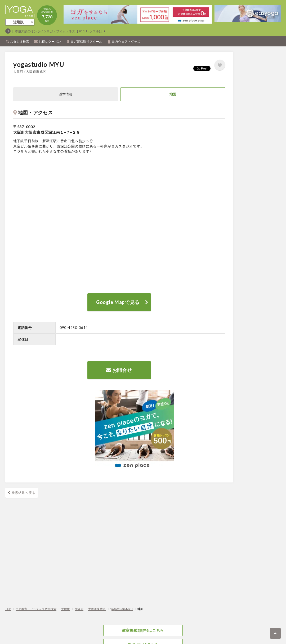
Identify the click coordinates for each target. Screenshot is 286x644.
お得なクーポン (50, 42)
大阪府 (79, 609)
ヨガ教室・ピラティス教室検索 (36, 609)
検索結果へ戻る (23, 493)
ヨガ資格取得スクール (86, 42)
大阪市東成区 (97, 609)
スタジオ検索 (20, 42)
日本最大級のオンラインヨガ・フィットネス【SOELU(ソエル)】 (57, 31)
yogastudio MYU (122, 609)
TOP (8, 609)
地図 (173, 94)
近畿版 (66, 609)
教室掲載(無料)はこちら (143, 630)
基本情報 (66, 94)
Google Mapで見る (118, 302)
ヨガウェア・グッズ (126, 42)
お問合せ (119, 370)
